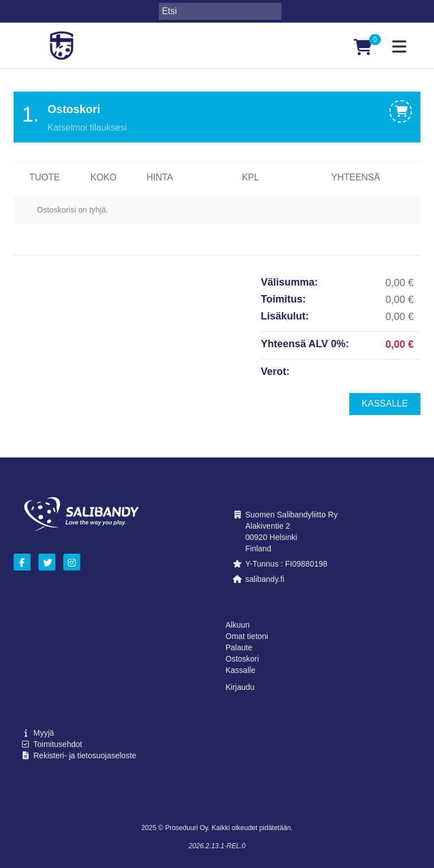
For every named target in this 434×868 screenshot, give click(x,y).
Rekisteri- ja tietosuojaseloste (85, 755)
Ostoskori (242, 659)
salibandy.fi (265, 579)
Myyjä (44, 733)
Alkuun (238, 625)
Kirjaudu (240, 687)
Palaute (239, 647)
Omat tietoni (247, 636)
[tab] (217, 117)
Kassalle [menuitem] (385, 403)
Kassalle (240, 670)
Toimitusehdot (58, 744)
